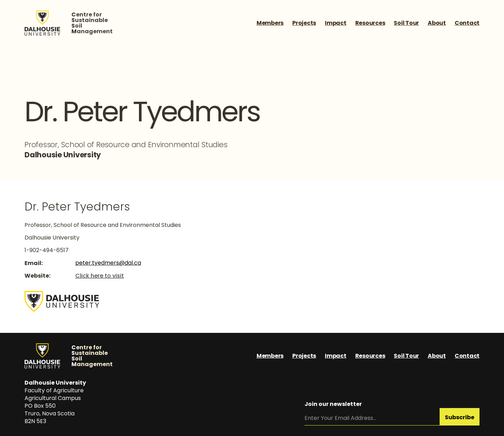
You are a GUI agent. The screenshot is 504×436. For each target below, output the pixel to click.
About (437, 23)
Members (270, 23)
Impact (336, 23)
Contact (467, 23)
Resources (370, 23)
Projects (304, 23)
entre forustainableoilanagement (92, 23)
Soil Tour (406, 23)
